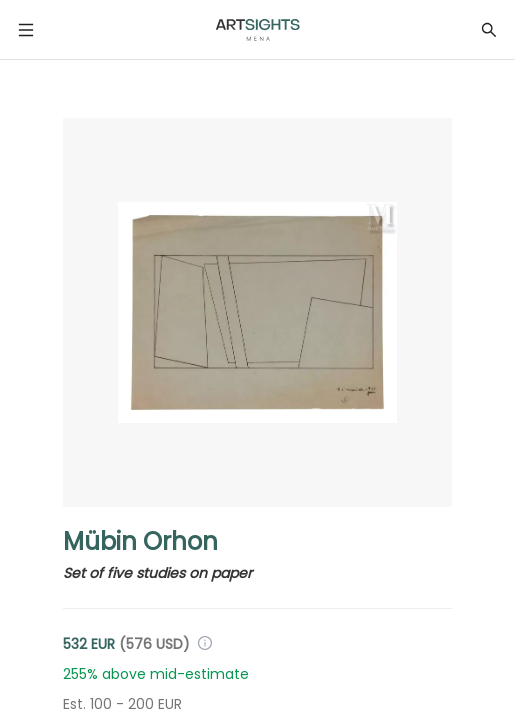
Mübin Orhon (140, 541)
